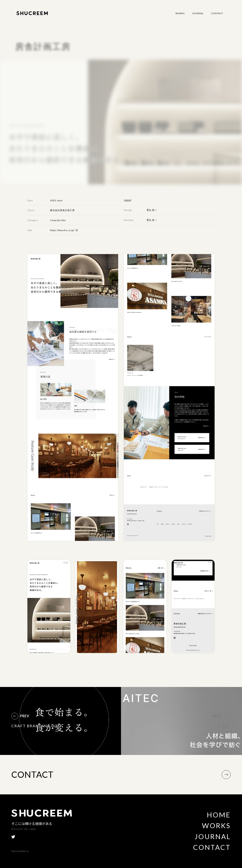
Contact (217, 13)
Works (180, 13)
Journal (198, 13)
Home (219, 815)
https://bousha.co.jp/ (62, 230)
